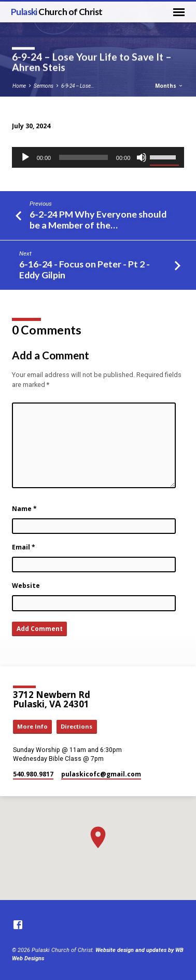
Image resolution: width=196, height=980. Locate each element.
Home (19, 86)
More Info (32, 726)
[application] (98, 157)
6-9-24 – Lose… (78, 86)
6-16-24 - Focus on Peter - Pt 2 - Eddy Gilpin (85, 269)
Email (24, 547)
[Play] (25, 157)
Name (24, 509)
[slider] (83, 157)
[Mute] (142, 157)
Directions (76, 726)
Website (26, 586)
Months (169, 86)
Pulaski (57, 12)
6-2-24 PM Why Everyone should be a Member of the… (98, 219)
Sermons (44, 86)
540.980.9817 (33, 774)
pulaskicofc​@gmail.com (101, 774)
